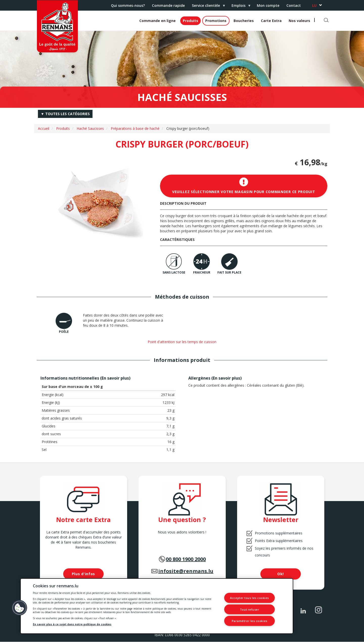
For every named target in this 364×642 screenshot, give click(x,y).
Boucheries (244, 21)
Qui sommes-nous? (128, 5)
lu (314, 5)
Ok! (281, 574)
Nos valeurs (299, 21)
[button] (19, 608)
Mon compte (268, 5)
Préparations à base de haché (135, 128)
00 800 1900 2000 (186, 559)
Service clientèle (207, 7)
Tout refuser (250, 609)
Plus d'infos (83, 574)
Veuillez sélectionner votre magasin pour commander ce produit (244, 186)
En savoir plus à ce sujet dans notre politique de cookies (72, 624)
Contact (294, 5)
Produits (190, 21)
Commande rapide (168, 5)
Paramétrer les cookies (250, 621)
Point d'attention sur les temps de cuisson (182, 342)
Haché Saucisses (90, 128)
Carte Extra (271, 21)
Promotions (216, 21)
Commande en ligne (157, 21)
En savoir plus (115, 378)
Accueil (44, 128)
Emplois (239, 7)
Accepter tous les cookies (249, 598)
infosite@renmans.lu (186, 571)
